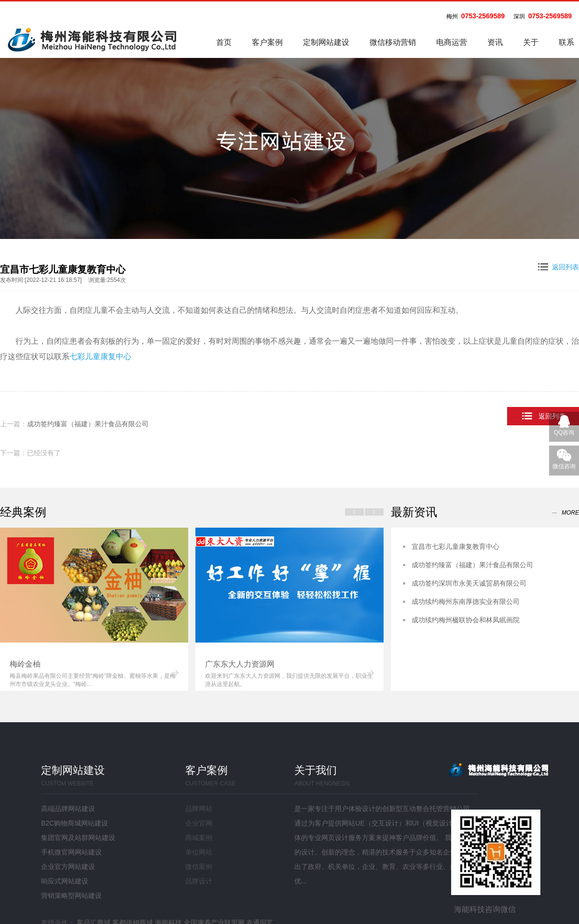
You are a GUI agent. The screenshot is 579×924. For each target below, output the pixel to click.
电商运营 (452, 42)
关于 (531, 42)
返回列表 (558, 267)
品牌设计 (199, 881)
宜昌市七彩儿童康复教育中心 (455, 546)
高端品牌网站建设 (68, 809)
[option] (94, 609)
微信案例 (199, 867)
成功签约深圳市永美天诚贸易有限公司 (469, 583)
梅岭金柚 (25, 664)
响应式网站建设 (65, 881)
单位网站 (199, 852)
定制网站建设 (326, 42)
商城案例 (199, 838)
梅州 (452, 16)
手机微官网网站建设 (71, 852)
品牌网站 (199, 809)
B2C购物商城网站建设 (75, 823)
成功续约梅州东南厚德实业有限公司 (466, 602)
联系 (566, 42)
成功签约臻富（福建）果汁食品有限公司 (88, 424)
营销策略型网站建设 (71, 896)
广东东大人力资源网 (240, 664)
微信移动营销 (393, 42)
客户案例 (267, 42)
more (570, 513)
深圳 (519, 16)
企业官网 (199, 823)
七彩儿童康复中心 (100, 357)
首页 (224, 42)
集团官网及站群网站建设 (78, 838)
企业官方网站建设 (68, 867)
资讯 (495, 42)
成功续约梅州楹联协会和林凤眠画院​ (466, 620)
